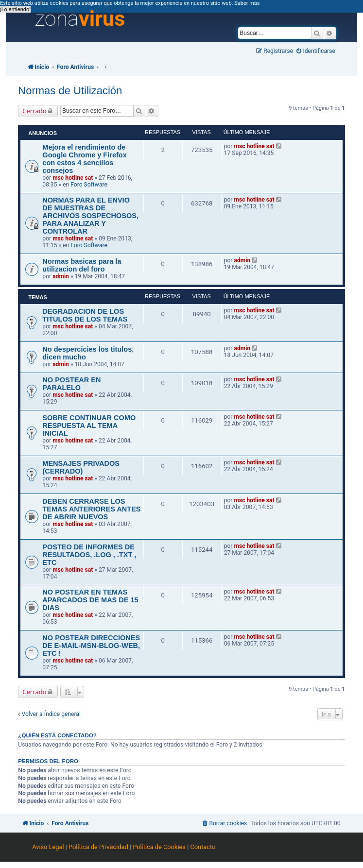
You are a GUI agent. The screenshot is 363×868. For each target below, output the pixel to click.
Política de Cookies (159, 847)
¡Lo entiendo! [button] (15, 9)
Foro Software (89, 185)
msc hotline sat (73, 178)
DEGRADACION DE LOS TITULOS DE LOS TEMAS (85, 315)
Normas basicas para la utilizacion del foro (82, 265)
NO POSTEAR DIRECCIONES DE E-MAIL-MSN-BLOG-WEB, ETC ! (91, 646)
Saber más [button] (247, 3)
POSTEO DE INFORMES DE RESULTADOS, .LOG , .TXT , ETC (89, 555)
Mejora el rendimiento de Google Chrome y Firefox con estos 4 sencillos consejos (84, 159)
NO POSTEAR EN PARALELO (71, 384)
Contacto (203, 847)
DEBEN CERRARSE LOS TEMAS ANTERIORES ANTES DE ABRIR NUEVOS (91, 509)
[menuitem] (316, 51)
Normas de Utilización (70, 91)
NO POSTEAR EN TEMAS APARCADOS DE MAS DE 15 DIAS (90, 600)
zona (80, 19)
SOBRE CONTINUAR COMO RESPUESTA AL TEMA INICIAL (89, 425)
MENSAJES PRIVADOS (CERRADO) (81, 467)
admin (61, 276)
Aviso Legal (48, 847)
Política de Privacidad (98, 847)
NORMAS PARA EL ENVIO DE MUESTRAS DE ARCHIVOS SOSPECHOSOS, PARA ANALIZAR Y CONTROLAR (90, 216)
